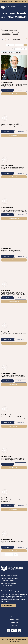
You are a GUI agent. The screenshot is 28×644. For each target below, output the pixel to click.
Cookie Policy (14, 622)
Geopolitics (15, 33)
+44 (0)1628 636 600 (20, 2)
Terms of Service (14, 620)
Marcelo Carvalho (7, 207)
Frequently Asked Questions (10, 578)
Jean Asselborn (6, 290)
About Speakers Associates (9, 576)
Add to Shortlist (21, 90)
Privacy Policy (14, 625)
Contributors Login (7, 586)
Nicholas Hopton (7, 540)
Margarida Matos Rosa (9, 373)
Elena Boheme (6, 249)
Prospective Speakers (8, 581)
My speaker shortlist (7, 2)
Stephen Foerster (7, 82)
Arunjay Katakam (7, 332)
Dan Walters (5, 498)
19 (21, 49)
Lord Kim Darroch (7, 166)
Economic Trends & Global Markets (10, 30)
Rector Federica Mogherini (10, 124)
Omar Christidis (6, 456)
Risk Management (6, 33)
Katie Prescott (6, 415)
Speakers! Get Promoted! (9, 583)
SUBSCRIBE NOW (8, 606)
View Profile (7, 90)
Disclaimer (14, 617)
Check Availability (14, 94)
